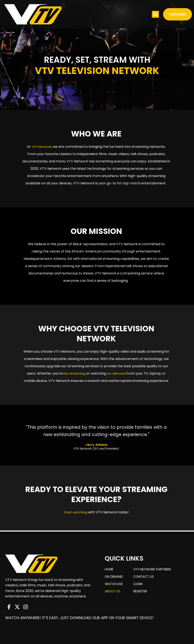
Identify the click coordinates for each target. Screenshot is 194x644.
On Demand (115, 577)
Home (110, 569)
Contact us (146, 577)
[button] (155, 14)
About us (113, 594)
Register (143, 594)
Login (140, 586)
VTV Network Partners (156, 569)
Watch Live (115, 586)
